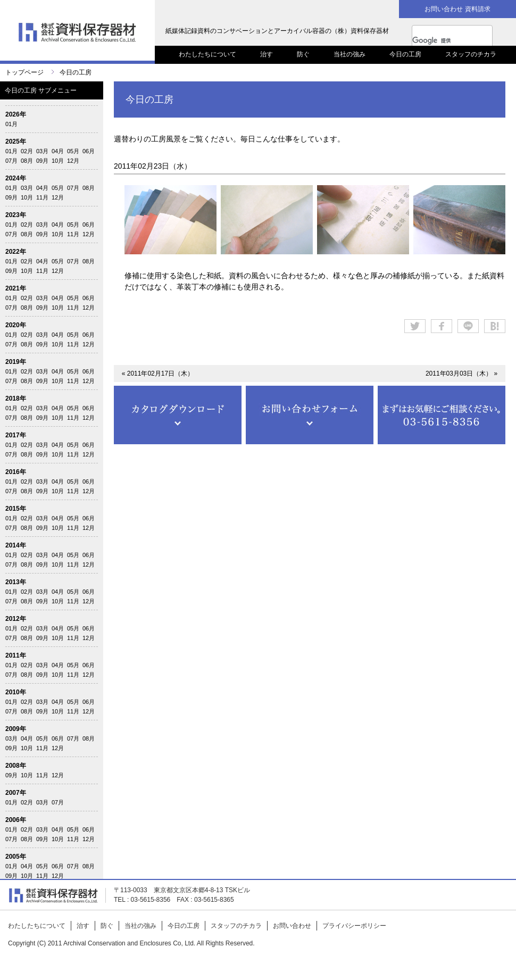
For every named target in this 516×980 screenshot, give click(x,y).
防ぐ (303, 54)
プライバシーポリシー (354, 926)
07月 (11, 161)
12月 (73, 161)
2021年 (16, 288)
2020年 (16, 325)
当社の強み (349, 54)
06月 (89, 151)
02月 (27, 151)
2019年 (16, 362)
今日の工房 (405, 54)
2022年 (16, 252)
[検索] (442, 40)
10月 (58, 161)
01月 (11, 124)
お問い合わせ (292, 926)
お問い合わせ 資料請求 (457, 9)
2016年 (16, 472)
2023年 (16, 215)
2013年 (16, 582)
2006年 (16, 820)
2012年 (16, 619)
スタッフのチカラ (471, 54)
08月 (27, 161)
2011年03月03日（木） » (461, 373)
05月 (73, 151)
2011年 (16, 655)
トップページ (24, 72)
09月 (42, 161)
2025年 (16, 142)
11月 (42, 197)
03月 (42, 151)
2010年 (16, 692)
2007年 (16, 793)
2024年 (16, 178)
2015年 (16, 509)
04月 (58, 151)
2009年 (16, 729)
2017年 (16, 435)
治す (267, 54)
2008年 (16, 766)
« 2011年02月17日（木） (158, 373)
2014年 (16, 545)
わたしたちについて (207, 54)
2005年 (16, 857)
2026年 (16, 114)
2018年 (16, 398)
